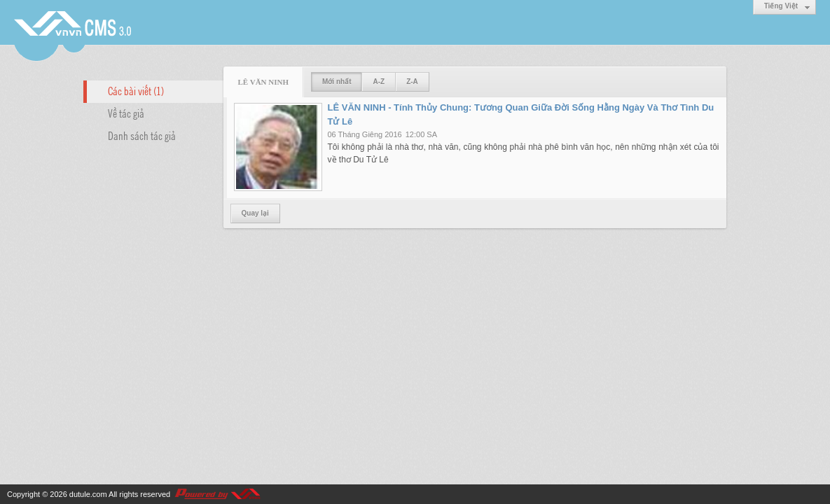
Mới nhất (337, 82)
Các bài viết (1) (136, 90)
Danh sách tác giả (142, 135)
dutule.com (88, 494)
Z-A (412, 82)
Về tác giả (126, 113)
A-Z (379, 82)
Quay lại (255, 213)
